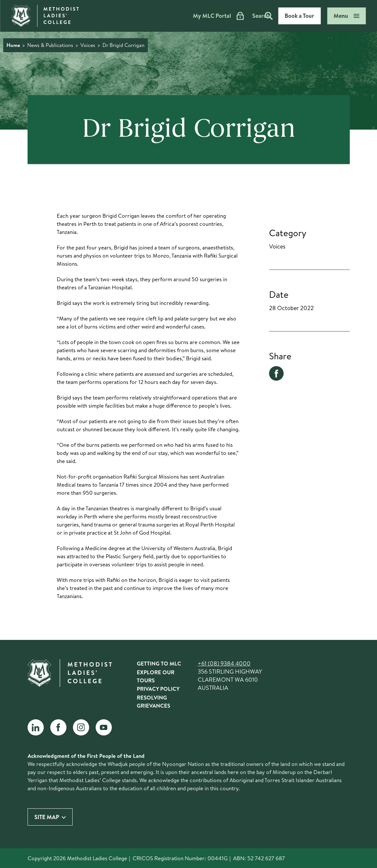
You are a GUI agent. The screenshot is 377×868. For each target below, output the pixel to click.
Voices (88, 45)
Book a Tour (299, 16)
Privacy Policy (158, 689)
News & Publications (50, 45)
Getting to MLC (159, 663)
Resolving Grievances (153, 701)
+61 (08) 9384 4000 (224, 663)
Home (13, 45)
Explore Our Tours (156, 676)
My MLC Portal (196, 16)
